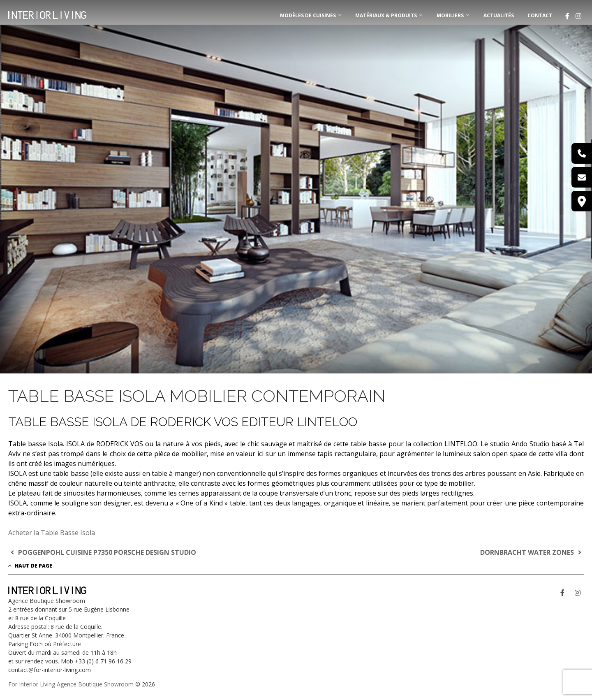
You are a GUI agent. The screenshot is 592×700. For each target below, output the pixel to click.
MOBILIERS (450, 15)
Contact (540, 15)
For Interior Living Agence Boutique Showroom (71, 684)
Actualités (499, 15)
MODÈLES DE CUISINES (308, 15)
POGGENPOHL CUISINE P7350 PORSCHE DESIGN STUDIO (102, 552)
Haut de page (30, 566)
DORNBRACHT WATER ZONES (532, 552)
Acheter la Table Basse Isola (52, 533)
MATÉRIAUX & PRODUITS (386, 15)
